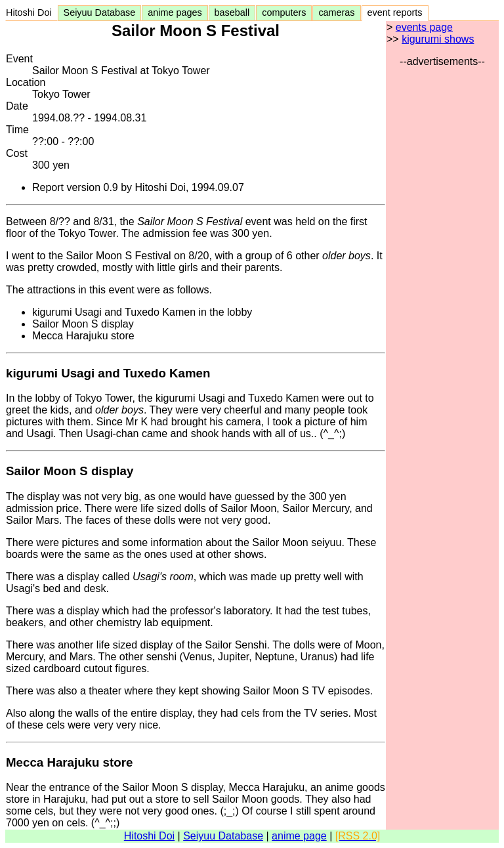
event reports (395, 12)
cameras (336, 12)
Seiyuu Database (100, 12)
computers (284, 12)
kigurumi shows (438, 39)
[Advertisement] (442, 265)
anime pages (175, 12)
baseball (232, 12)
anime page (299, 836)
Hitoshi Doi (31, 12)
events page (424, 27)
